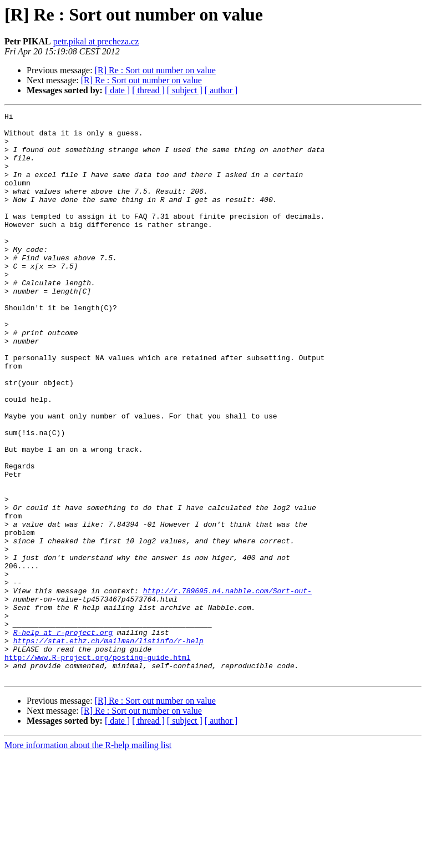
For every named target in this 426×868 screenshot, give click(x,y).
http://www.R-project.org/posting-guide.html (97, 767)
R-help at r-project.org (63, 737)
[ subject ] (185, 90)
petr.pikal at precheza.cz (96, 41)
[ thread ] (148, 90)
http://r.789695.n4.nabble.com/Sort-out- (227, 687)
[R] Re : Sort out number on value (155, 70)
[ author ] (221, 90)
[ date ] (117, 90)
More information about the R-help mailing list (88, 858)
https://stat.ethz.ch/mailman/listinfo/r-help (108, 747)
